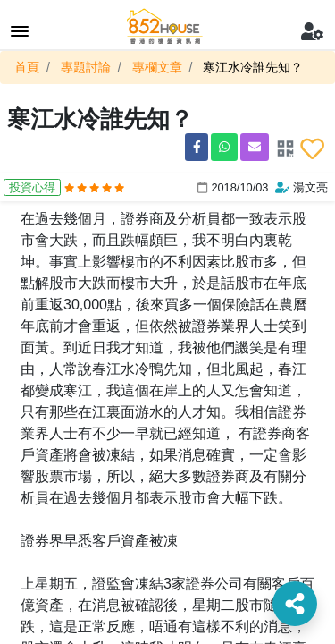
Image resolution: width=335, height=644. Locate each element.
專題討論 (86, 67)
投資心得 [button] (32, 187)
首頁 (27, 67)
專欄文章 (157, 67)
